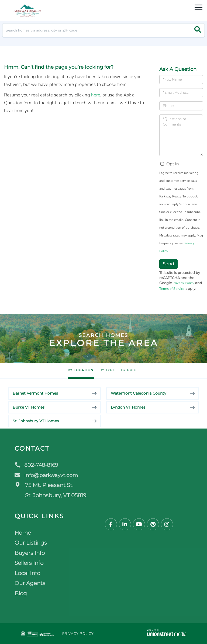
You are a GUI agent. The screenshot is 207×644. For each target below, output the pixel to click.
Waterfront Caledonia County (139, 393)
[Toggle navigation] (199, 7)
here (96, 95)
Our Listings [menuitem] (31, 543)
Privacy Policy (184, 283)
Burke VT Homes (29, 407)
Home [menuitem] (23, 533)
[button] (198, 30)
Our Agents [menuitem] (30, 583)
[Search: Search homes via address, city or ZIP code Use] (103, 30)
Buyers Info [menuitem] (30, 553)
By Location (81, 370)
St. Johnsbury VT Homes (36, 421)
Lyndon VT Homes (128, 407)
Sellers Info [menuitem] (29, 563)
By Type (107, 370)
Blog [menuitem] (21, 593)
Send (168, 264)
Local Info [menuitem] (27, 573)
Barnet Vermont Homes (35, 393)
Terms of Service (172, 289)
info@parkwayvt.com (48, 475)
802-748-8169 (38, 465)
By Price (130, 370)
